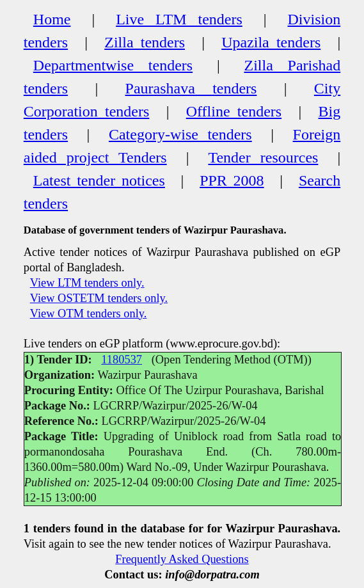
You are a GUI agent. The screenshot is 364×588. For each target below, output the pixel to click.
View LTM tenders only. (87, 283)
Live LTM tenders (179, 19)
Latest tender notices (99, 180)
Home (52, 19)
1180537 (122, 360)
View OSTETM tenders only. (99, 298)
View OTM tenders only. (89, 314)
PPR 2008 (232, 180)
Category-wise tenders (180, 134)
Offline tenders (234, 111)
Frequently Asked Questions (182, 559)
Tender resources (263, 157)
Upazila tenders (271, 42)
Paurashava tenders (191, 88)
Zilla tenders (145, 42)
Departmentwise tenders (113, 65)
